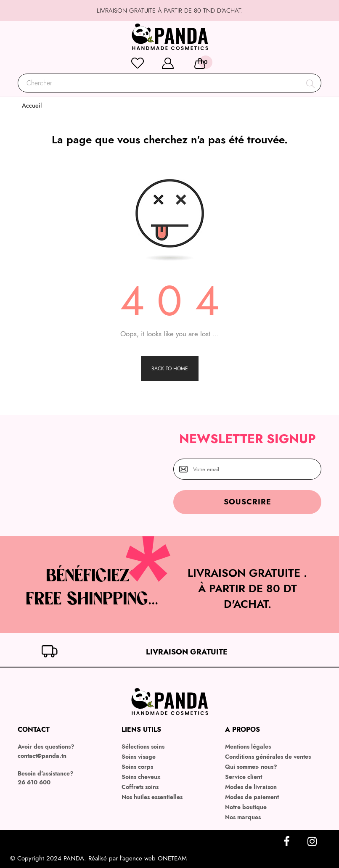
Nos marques (243, 817)
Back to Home (170, 369)
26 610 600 (34, 782)
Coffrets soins (140, 787)
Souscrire (248, 502)
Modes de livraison (251, 787)
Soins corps (137, 767)
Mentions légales (248, 747)
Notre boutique (246, 807)
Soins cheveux (141, 777)
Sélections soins (143, 747)
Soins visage (139, 757)
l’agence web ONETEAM (153, 858)
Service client (244, 777)
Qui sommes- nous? (251, 767)
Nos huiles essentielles (152, 797)
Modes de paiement (252, 797)
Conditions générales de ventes (268, 757)
